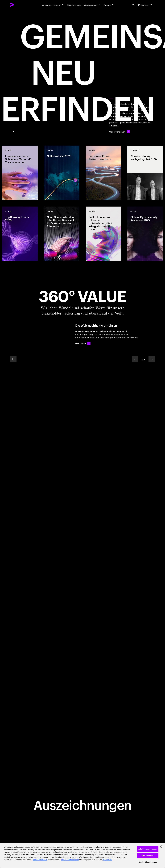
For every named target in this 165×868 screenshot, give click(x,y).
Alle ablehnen (148, 856)
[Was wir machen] (120, 132)
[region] (82, 856)
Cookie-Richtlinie (40, 860)
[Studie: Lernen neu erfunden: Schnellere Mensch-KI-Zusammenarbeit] (20, 173)
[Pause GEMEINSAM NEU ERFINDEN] (13, 132)
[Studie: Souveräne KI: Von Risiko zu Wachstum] (103, 173)
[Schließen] (161, 847)
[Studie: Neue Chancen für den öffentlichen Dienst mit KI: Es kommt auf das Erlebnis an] (62, 234)
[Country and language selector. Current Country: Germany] (145, 5)
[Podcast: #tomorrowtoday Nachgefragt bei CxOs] (145, 173)
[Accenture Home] (18, 5)
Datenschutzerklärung (70, 860)
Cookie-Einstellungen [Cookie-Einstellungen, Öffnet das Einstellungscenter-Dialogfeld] (148, 862)
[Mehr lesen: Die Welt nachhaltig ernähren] (83, 343)
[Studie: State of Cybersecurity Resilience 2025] (145, 234)
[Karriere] (109, 5)
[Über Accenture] (92, 5)
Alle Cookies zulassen (148, 849)
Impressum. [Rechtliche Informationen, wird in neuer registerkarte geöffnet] (107, 860)
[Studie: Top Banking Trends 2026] (20, 234)
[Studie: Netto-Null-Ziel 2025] (62, 173)
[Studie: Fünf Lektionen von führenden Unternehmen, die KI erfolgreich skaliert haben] (103, 234)
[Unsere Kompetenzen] (53, 5)
